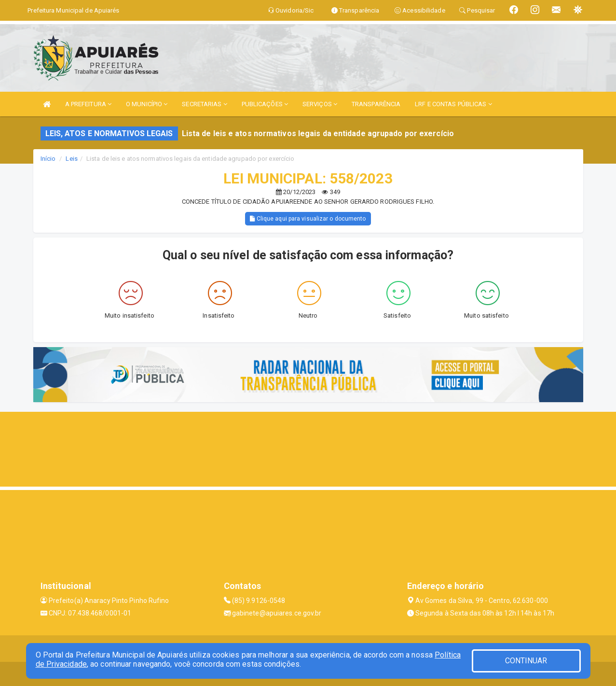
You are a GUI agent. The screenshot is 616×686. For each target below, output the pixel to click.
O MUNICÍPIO (147, 104)
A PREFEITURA (88, 104)
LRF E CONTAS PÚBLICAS (453, 104)
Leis (71, 159)
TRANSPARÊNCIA (376, 104)
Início (48, 159)
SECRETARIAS (204, 104)
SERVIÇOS (320, 104)
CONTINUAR (526, 661)
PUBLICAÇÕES (265, 104)
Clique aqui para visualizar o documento (308, 219)
